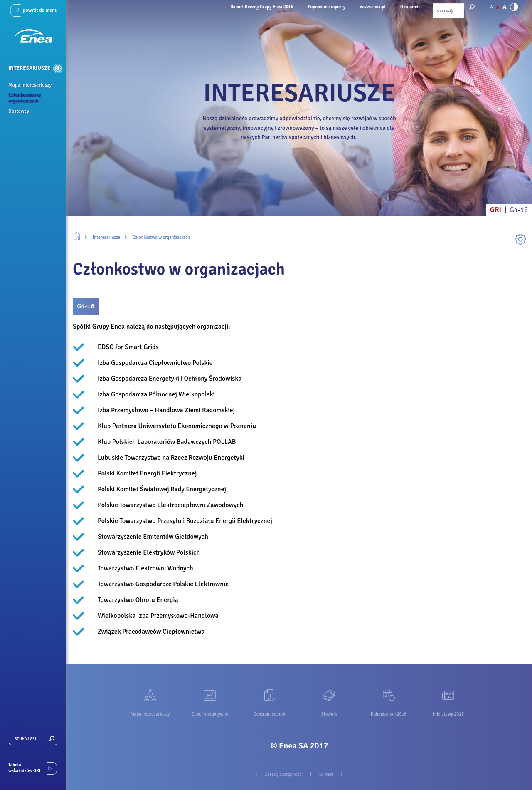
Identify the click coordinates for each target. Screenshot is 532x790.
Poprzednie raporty (327, 7)
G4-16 (519, 210)
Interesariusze (107, 237)
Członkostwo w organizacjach (161, 237)
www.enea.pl (373, 7)
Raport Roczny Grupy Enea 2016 (262, 7)
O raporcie (410, 7)
